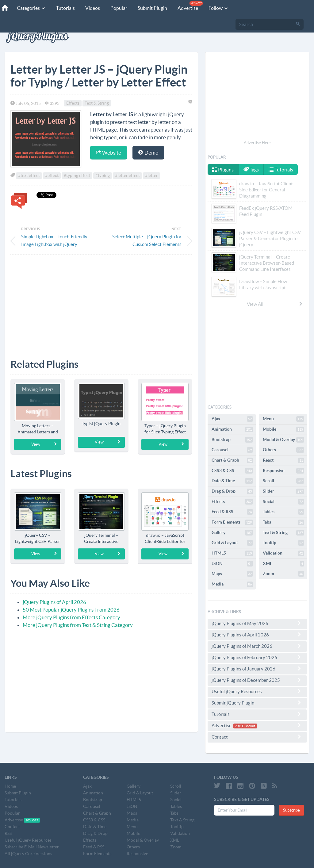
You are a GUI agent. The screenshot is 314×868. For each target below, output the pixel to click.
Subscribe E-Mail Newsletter (32, 847)
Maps (232, 574)
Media (232, 584)
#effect (52, 175)
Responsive (283, 471)
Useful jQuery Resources (257, 691)
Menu (283, 419)
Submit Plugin (152, 8)
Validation (283, 553)
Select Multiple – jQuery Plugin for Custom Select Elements (147, 240)
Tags (251, 170)
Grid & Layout (232, 543)
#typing (103, 175)
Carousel (232, 450)
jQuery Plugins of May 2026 (257, 623)
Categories (31, 8)
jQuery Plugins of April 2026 (54, 602)
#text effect (29, 175)
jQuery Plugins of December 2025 (257, 680)
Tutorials (65, 8)
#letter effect (127, 175)
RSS (8, 833)
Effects (73, 103)
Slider (283, 491)
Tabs (283, 522)
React (283, 460)
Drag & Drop (232, 491)
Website (109, 153)
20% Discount (245, 726)
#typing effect (77, 175)
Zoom (283, 574)
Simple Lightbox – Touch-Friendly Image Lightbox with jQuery (54, 240)
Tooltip (283, 543)
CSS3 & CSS (232, 471)
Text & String (97, 103)
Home (10, 786)
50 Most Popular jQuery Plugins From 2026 (71, 610)
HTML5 (232, 553)
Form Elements (232, 522)
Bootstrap (232, 440)
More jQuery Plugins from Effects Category (71, 617)
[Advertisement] (101, 302)
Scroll (283, 481)
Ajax (232, 419)
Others (283, 450)
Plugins (223, 170)
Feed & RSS (232, 512)
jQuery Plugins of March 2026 (257, 646)
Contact (257, 737)
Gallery (232, 533)
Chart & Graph (232, 460)
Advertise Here (257, 143)
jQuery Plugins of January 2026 (257, 669)
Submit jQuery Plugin (257, 703)
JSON (232, 564)
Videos (93, 8)
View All (275, 304)
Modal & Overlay (283, 440)
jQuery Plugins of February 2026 (257, 657)
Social (283, 502)
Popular (119, 8)
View (44, 444)
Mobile (283, 429)
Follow (218, 8)
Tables (283, 512)
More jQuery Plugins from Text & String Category (78, 625)
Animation (232, 429)
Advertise (190, 6)
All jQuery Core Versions (28, 854)
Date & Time (232, 481)
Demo (148, 153)
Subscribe (291, 810)
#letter (151, 175)
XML (283, 564)
